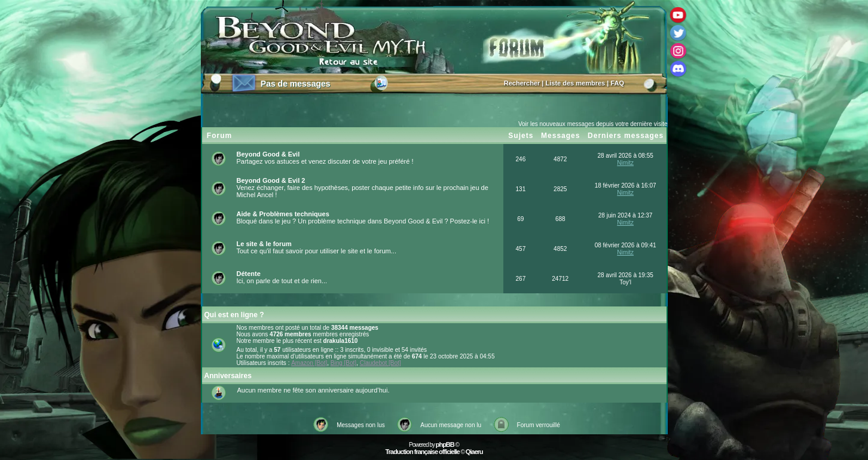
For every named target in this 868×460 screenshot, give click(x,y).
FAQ (617, 83)
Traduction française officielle (422, 452)
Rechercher (522, 83)
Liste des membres (576, 83)
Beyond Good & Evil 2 (271, 180)
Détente (249, 274)
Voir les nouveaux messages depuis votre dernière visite (593, 124)
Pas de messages (296, 84)
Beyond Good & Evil (268, 154)
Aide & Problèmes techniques (283, 214)
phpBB (445, 444)
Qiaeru (474, 452)
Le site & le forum (264, 244)
